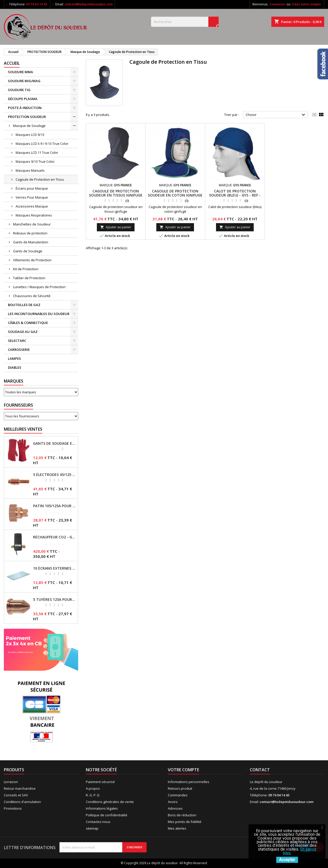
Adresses (175, 808)
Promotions (13, 808)
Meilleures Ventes (23, 429)
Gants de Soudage (28, 251)
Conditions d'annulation (22, 802)
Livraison (11, 782)
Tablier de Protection (29, 278)
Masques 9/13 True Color (35, 161)
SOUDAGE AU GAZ (23, 332)
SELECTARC (17, 341)
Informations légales (102, 808)
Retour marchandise (20, 788)
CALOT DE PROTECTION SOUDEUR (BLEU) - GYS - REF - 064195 (235, 195)
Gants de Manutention (31, 242)
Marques (14, 381)
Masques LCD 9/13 (30, 135)
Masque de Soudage (29, 126)
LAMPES (14, 359)
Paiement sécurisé (100, 782)
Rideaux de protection (30, 233)
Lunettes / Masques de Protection (39, 287)
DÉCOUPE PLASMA (23, 99)
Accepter (287, 860)
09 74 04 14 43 (37, 4)
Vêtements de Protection (32, 260)
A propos (93, 788)
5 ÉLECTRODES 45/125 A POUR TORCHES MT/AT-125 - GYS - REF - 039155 (54, 475)
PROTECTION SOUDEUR (27, 117)
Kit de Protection (26, 269)
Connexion (277, 4)
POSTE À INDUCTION (25, 108)
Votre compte (183, 770)
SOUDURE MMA (20, 72)
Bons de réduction (182, 815)
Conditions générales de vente (110, 802)
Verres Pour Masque (32, 197)
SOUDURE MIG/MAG (24, 81)
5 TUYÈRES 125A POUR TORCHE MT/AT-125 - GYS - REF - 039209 (54, 600)
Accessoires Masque (32, 206)
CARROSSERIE (19, 350)
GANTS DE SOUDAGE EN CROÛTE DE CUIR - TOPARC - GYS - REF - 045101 (54, 443)
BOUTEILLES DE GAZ (24, 305)
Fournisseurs (18, 405)
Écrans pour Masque (32, 188)
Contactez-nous (98, 822)
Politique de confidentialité (107, 815)
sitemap (92, 828)
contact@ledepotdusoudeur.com (89, 4)
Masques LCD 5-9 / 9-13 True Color (42, 144)
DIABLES (15, 367)
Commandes (178, 795)
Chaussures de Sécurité (32, 296)
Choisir (276, 115)
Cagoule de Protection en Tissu (40, 179)
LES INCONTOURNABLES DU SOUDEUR (39, 314)
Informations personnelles (189, 782)
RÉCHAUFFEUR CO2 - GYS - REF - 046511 (54, 537)
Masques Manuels (30, 170)
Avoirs (173, 802)
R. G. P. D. (93, 795)
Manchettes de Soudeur (32, 224)
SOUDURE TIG (19, 90)
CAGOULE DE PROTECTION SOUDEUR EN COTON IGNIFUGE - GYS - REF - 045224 (175, 195)
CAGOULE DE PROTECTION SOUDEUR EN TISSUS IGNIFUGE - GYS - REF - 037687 (116, 195)
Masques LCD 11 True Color (37, 153)
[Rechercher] (185, 22)
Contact (260, 770)
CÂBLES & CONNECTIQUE (28, 323)
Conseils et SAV (16, 795)
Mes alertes (177, 828)
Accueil (12, 63)
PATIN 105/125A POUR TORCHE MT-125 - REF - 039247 (54, 506)
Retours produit (180, 788)
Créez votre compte (306, 4)
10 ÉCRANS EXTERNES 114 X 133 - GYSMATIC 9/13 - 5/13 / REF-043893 (54, 568)
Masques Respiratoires (34, 215)
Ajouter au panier (116, 227)
